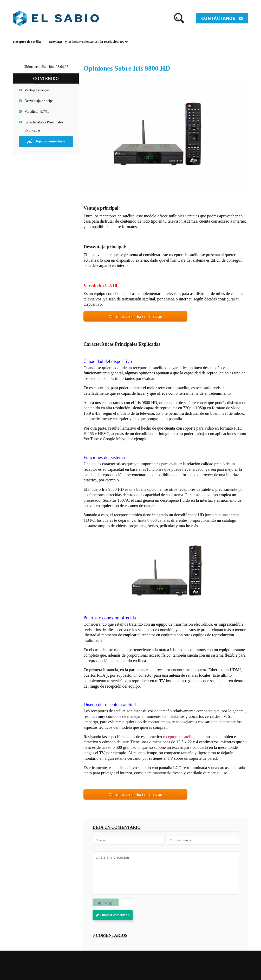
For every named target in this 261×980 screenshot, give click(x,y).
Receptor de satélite (27, 42)
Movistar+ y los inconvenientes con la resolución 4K (88, 42)
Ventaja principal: (37, 90)
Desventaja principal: (40, 101)
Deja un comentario (46, 141)
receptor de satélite (179, 737)
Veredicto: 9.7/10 (37, 112)
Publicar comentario (113, 915)
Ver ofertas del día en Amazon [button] (136, 316)
